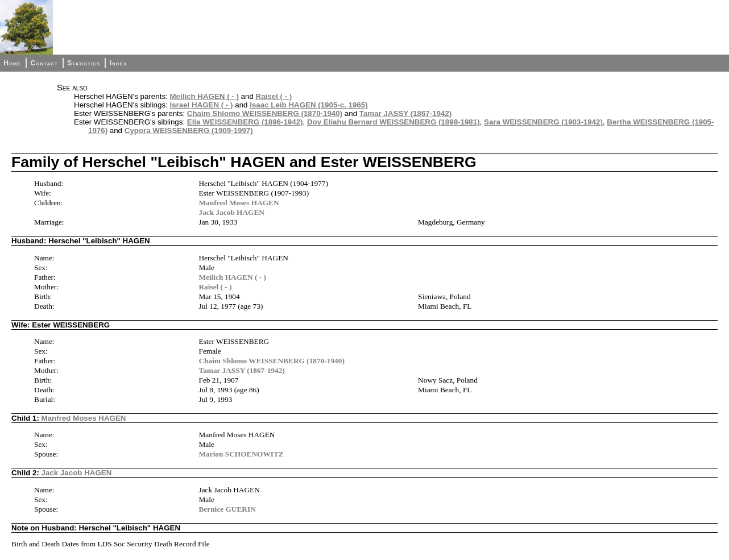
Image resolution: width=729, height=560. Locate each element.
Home (12, 63)
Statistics (84, 63)
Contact (44, 63)
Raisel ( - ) (274, 96)
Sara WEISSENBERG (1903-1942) (543, 122)
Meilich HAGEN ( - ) (204, 96)
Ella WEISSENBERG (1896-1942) (245, 122)
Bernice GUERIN (227, 509)
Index (119, 63)
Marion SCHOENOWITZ (241, 454)
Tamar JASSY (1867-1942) (406, 113)
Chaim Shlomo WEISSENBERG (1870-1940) (265, 113)
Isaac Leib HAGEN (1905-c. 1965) (308, 105)
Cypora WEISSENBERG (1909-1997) (189, 130)
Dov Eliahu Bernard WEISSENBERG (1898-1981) (394, 122)
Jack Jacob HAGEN (231, 212)
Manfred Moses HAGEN (239, 203)
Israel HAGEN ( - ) (201, 105)
